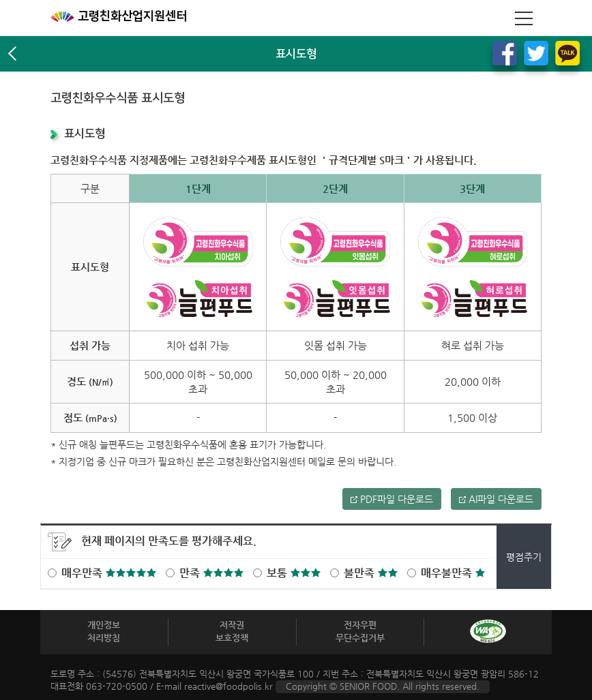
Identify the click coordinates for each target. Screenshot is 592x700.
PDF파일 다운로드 (392, 499)
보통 (294, 573)
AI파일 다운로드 (496, 499)
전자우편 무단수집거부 (360, 631)
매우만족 (109, 573)
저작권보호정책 (232, 631)
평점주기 (524, 557)
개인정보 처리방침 (104, 631)
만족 (211, 573)
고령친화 (119, 16)
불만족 (371, 573)
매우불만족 (453, 573)
